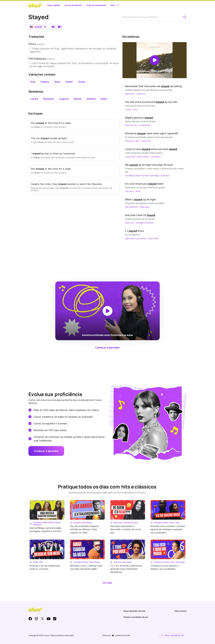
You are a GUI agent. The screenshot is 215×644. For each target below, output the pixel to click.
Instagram (36, 619)
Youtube (49, 619)
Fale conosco (181, 611)
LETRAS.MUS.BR (35, 5)
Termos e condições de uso (136, 617)
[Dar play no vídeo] (155, 60)
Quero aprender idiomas (134, 611)
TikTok (55, 619)
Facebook (30, 619)
